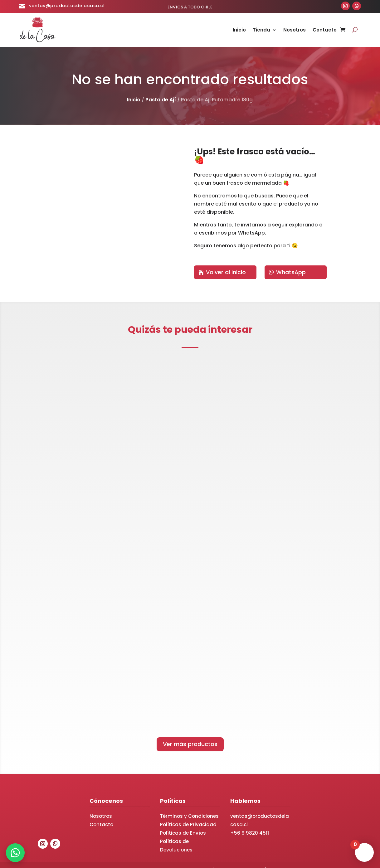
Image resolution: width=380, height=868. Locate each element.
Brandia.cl (263, 861)
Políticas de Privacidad (188, 816)
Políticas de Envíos (183, 825)
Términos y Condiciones (189, 808)
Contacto (325, 30)
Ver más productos (190, 736)
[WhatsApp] (16, 852)
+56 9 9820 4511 (250, 825)
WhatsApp (291, 272)
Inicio (239, 30)
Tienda (261, 30)
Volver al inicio (226, 272)
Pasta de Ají (161, 100)
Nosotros (295, 30)
